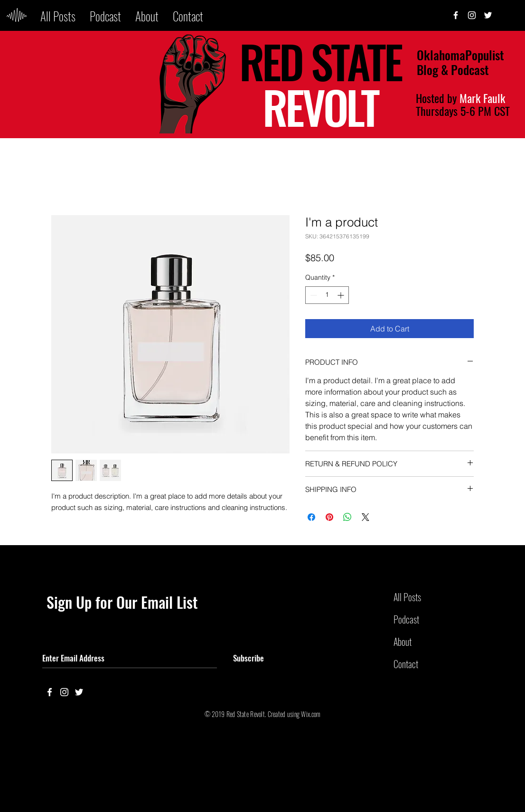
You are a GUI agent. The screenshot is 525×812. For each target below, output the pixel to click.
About (403, 642)
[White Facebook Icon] (50, 692)
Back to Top (15, 775)
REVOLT (320, 106)
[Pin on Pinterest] (329, 517)
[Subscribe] (248, 658)
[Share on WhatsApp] (347, 517)
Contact (406, 664)
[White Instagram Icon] (472, 15)
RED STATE (320, 61)
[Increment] (342, 295)
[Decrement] (313, 295)
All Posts (407, 597)
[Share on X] (366, 517)
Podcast (406, 619)
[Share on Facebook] (311, 517)
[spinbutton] (327, 295)
